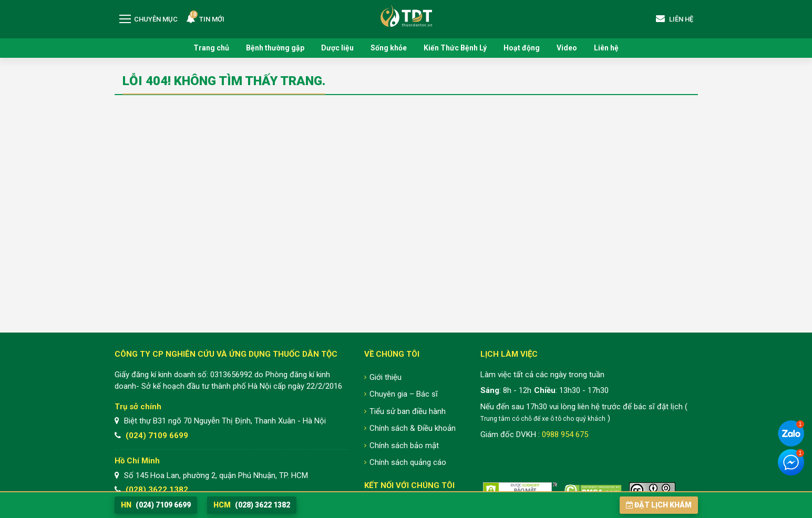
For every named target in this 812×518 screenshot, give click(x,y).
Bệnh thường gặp (275, 48)
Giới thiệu (386, 377)
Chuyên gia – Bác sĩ (404, 394)
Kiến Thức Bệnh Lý (455, 48)
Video (567, 48)
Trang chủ (211, 48)
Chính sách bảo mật (404, 446)
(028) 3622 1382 (157, 490)
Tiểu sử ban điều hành (408, 411)
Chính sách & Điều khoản (413, 428)
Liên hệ (606, 48)
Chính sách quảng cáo (408, 462)
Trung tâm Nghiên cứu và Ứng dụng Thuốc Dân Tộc (406, 15)
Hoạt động (522, 48)
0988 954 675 (565, 434)
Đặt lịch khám (659, 505)
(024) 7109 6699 (157, 436)
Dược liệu (337, 48)
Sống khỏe (389, 48)
